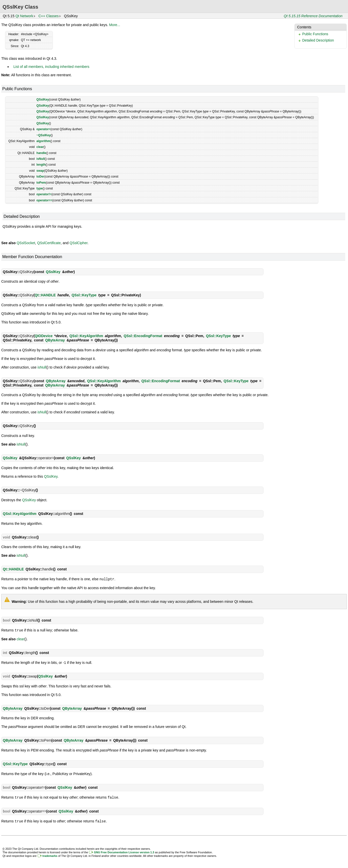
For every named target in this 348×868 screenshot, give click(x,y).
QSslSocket (26, 243)
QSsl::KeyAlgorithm (86, 336)
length (41, 165)
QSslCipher (79, 243)
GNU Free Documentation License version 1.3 (124, 851)
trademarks (50, 855)
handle (41, 153)
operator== (44, 200)
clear (40, 147)
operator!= (44, 194)
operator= (43, 129)
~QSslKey (43, 135)
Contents (304, 27)
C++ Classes (49, 16)
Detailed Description (318, 40)
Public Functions (315, 34)
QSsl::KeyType (84, 295)
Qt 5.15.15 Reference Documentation (313, 16)
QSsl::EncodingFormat (143, 336)
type (40, 188)
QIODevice (44, 336)
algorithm (43, 141)
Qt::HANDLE (45, 295)
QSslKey (43, 100)
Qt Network (24, 16)
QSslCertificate (49, 243)
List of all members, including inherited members (51, 67)
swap (40, 171)
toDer (40, 177)
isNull (41, 159)
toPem (41, 183)
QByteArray (55, 340)
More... (115, 25)
